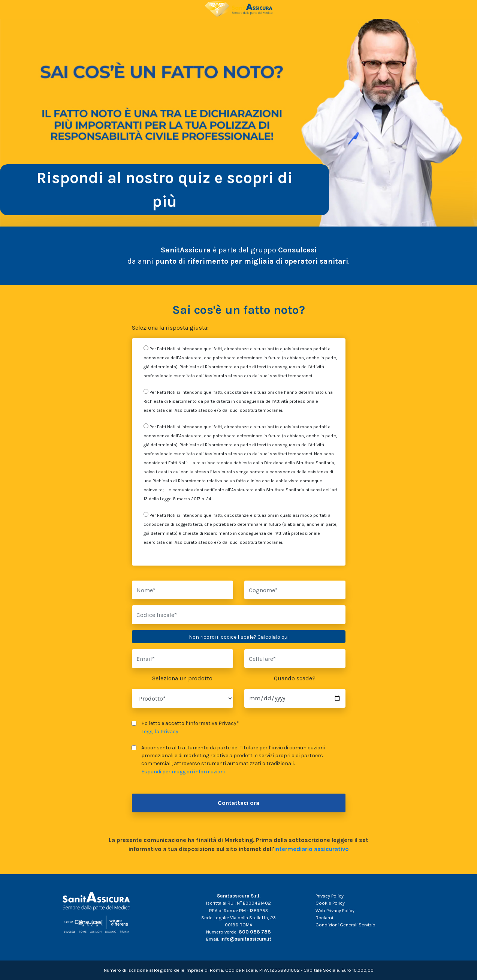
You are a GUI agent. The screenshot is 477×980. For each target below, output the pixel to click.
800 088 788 (255, 932)
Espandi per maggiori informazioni (183, 772)
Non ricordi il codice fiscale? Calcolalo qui (239, 637)
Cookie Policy (330, 903)
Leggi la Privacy (160, 732)
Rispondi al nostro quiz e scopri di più (164, 190)
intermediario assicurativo (312, 849)
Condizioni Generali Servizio (345, 925)
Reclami (324, 918)
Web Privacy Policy (335, 910)
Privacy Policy (330, 896)
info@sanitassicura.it (246, 939)
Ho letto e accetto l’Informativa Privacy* (185, 727)
